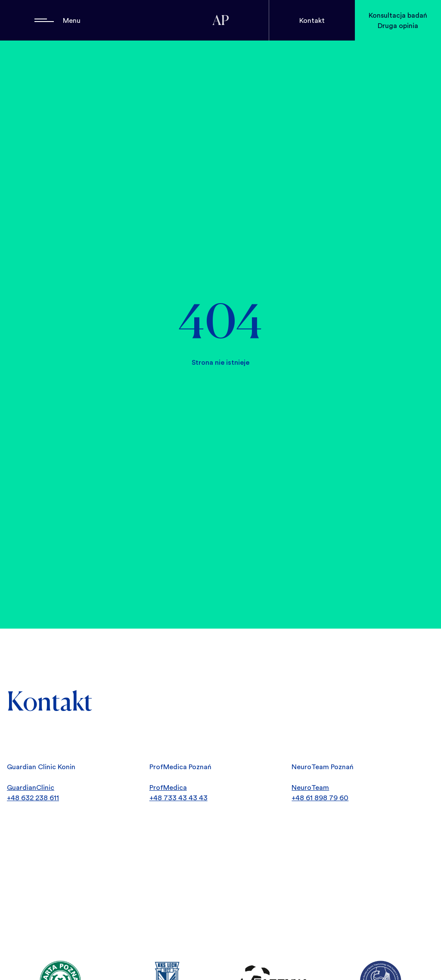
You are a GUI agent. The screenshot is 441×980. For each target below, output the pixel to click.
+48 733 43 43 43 (179, 798)
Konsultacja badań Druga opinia (398, 20)
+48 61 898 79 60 (320, 798)
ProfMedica (168, 787)
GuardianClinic (31, 787)
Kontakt (312, 20)
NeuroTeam (310, 787)
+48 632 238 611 (33, 798)
